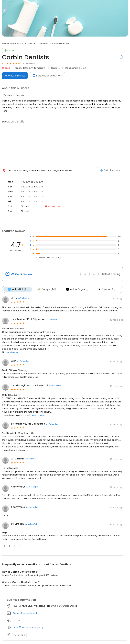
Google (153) (47, 289)
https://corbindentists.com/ (28, 628)
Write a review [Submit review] (15, 76)
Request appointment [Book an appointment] (47, 76)
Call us (17, 620)
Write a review (22, 274)
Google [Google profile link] (20, 635)
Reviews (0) (107, 289)
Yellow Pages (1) (77, 289)
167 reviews (29, 63)
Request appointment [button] (25, 613)
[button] (20, 546)
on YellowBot (23, 298)
